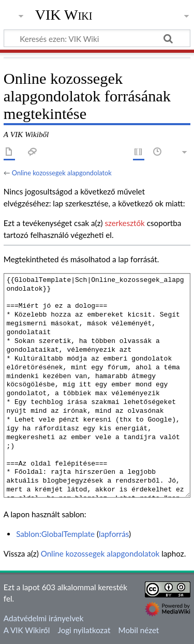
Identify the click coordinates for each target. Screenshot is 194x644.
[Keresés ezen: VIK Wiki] (97, 38)
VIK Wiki (64, 15)
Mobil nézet (139, 630)
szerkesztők (124, 223)
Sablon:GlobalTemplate (55, 534)
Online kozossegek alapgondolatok (62, 173)
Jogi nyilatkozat (84, 630)
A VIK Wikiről (27, 630)
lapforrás (114, 534)
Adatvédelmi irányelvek (44, 618)
